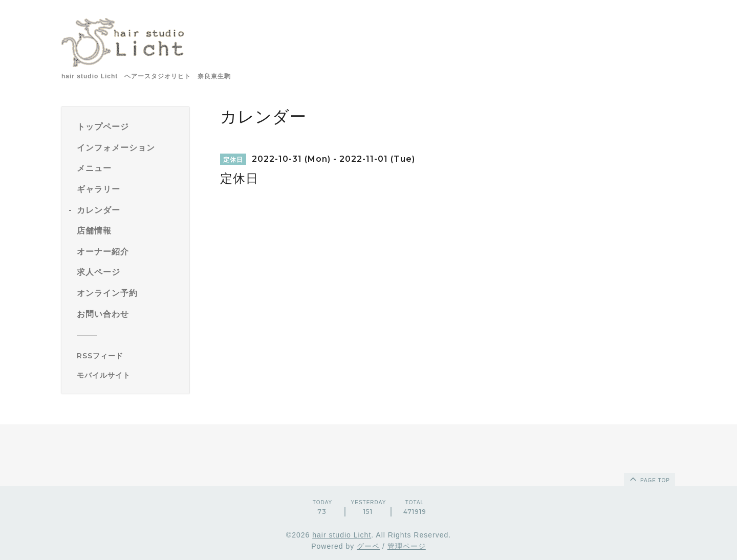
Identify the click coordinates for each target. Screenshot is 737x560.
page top (649, 479)
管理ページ (407, 546)
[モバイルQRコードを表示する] (129, 375)
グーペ (368, 546)
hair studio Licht (342, 535)
